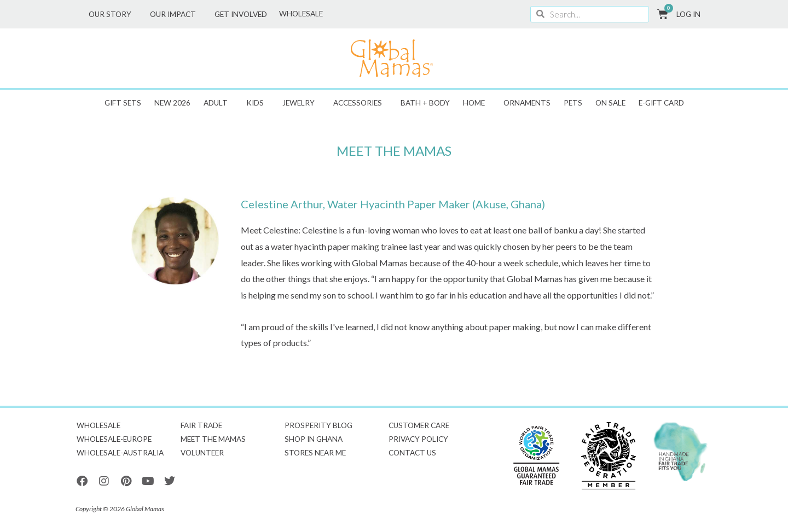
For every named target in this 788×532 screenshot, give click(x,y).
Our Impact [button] (176, 14)
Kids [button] (258, 103)
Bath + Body (425, 103)
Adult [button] (218, 103)
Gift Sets (123, 103)
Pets (573, 103)
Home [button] (477, 103)
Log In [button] (691, 14)
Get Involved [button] (244, 14)
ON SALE (610, 103)
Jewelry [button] (301, 103)
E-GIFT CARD (661, 103)
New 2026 (172, 103)
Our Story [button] (113, 14)
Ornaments (527, 103)
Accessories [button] (360, 103)
